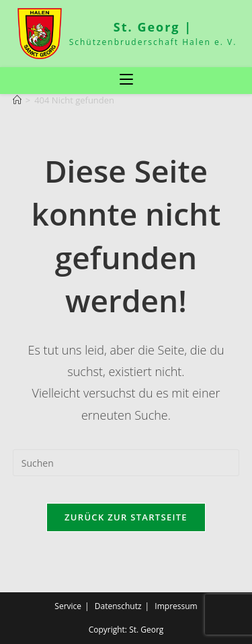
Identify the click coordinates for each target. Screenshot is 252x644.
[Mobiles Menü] (126, 80)
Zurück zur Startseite (126, 517)
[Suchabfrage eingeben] (126, 463)
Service (68, 606)
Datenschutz (118, 606)
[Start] (17, 100)
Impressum (176, 606)
